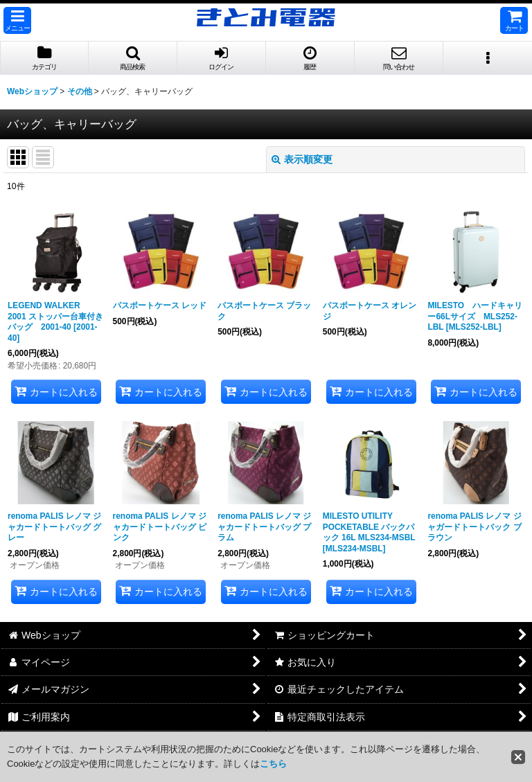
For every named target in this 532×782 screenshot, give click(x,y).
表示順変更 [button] (302, 159)
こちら (273, 764)
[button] (17, 20)
